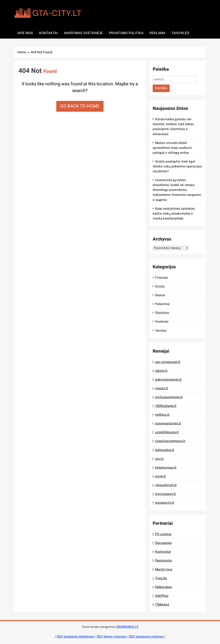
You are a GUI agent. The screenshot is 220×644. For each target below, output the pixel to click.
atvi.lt (159, 459)
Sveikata (162, 321)
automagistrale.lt (168, 423)
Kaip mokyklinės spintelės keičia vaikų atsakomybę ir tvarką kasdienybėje (174, 213)
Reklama (157, 33)
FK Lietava (163, 534)
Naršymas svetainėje (83, 33)
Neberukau (164, 587)
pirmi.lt (160, 476)
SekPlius (162, 596)
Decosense (163, 543)
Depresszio (164, 560)
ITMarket (162, 604)
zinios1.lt (162, 388)
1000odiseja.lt (166, 406)
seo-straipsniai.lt (168, 362)
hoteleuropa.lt (166, 467)
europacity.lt (165, 503)
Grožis (160, 286)
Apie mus (25, 33)
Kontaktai (48, 33)
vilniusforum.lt (166, 485)
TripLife (161, 578)
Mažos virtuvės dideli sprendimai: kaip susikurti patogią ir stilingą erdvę (172, 148)
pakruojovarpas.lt (168, 379)
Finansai (161, 278)
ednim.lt (161, 371)
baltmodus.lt (165, 450)
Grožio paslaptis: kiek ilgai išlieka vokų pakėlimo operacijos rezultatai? (177, 166)
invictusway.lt (165, 494)
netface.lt (162, 415)
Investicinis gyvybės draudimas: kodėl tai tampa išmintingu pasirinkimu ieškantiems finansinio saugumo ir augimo (177, 190)
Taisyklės (180, 33)
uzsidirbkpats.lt (167, 432)
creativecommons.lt (170, 441)
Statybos (162, 313)
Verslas (161, 330)
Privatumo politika (126, 33)
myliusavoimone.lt (169, 397)
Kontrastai (163, 552)
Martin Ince (164, 569)
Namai (160, 295)
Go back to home (80, 106)
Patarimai (162, 304)
